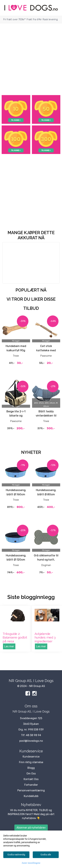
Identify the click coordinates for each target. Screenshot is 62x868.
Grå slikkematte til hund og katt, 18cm (46, 560)
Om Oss (31, 774)
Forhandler (31, 785)
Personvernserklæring (31, 790)
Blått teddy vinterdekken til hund (46, 416)
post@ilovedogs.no (31, 741)
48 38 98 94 (33, 735)
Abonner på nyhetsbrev (31, 828)
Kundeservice (31, 757)
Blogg (31, 768)
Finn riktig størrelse (31, 762)
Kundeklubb (31, 796)
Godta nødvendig (16, 855)
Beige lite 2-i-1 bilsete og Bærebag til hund (16, 416)
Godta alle (46, 855)
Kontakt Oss (31, 779)
